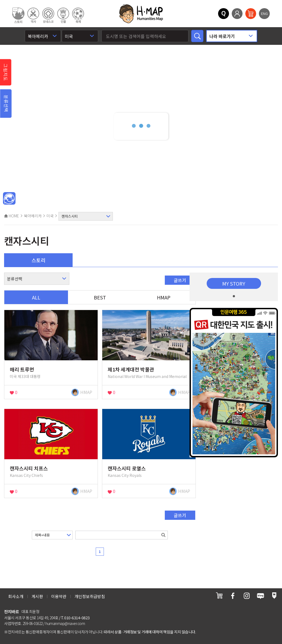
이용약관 (59, 596)
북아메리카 (33, 216)
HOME (12, 216)
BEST (100, 297)
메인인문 (9, 199)
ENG (264, 13)
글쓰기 (180, 280)
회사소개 (16, 596)
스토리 (38, 260)
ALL (36, 297)
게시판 (37, 596)
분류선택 (6, 104)
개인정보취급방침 (90, 596)
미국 (50, 216)
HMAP (164, 297)
